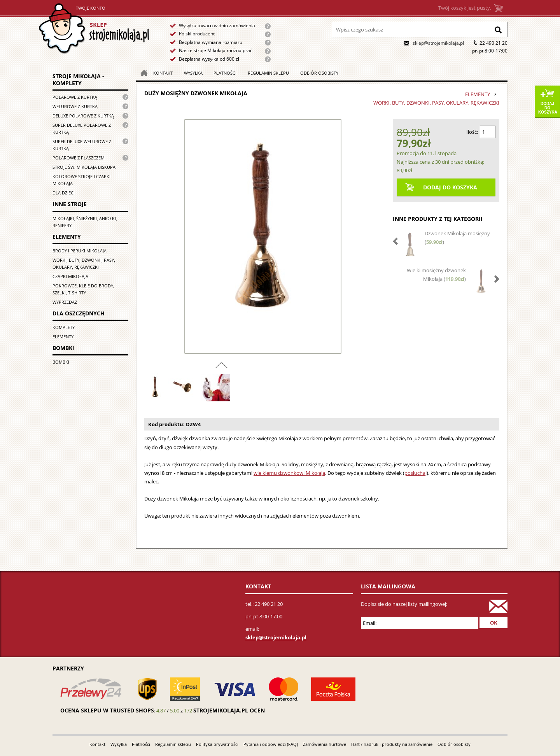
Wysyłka (193, 73)
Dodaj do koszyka (548, 108)
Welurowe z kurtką (75, 106)
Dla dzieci (64, 193)
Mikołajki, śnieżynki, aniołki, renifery (85, 222)
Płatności (225, 73)
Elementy (63, 337)
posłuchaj (416, 473)
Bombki (61, 362)
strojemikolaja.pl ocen (229, 710)
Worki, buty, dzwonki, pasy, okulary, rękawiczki (84, 263)
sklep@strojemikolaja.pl (438, 43)
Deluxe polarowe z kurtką (83, 116)
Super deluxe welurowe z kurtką (82, 145)
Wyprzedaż (65, 302)
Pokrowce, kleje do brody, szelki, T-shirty (83, 289)
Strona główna (94, 29)
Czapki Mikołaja (70, 276)
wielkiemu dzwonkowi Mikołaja (289, 473)
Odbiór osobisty (319, 73)
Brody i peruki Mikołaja (80, 251)
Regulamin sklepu (268, 73)
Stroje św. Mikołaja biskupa (84, 167)
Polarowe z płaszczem (79, 158)
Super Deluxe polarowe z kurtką (82, 129)
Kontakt (163, 73)
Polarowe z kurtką (75, 97)
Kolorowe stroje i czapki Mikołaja (81, 180)
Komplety (64, 327)
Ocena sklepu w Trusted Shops (107, 710)
